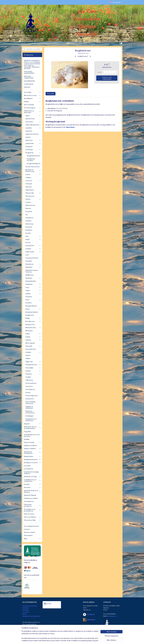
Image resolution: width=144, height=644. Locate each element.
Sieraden (32, 487)
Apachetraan (30, 119)
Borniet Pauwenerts (33, 167)
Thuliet (28, 358)
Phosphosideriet (31, 306)
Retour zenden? (30, 532)
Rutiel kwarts (30, 324)
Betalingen (26, 608)
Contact (80, 44)
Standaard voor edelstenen (31, 420)
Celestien (29, 184)
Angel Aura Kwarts (32, 134)
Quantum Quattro (32, 312)
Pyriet (33, 309)
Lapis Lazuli (33, 252)
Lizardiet (29, 261)
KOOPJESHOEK (29, 81)
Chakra (32, 102)
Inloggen (92, 44)
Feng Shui (27, 431)
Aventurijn (33, 149)
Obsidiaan (33, 284)
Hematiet (29, 227)
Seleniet (33, 340)
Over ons (72, 44)
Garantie (58, 44)
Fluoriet (28, 208)
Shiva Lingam (30, 343)
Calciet (33, 174)
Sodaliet (33, 352)
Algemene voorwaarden (30, 606)
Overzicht (51, 94)
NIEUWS (27, 87)
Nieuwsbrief (28, 535)
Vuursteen (29, 386)
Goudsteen (29, 218)
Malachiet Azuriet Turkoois (32, 271)
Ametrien (29, 131)
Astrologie (32, 92)
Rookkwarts (30, 315)
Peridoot (29, 303)
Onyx (33, 287)
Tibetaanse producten (32, 505)
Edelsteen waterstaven (30, 412)
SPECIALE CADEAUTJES (29, 77)
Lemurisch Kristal (32, 258)
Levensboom (28, 469)
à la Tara (48, 604)
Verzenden (26, 612)
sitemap (65, 641)
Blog (86, 44)
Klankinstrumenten (32, 459)
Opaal (33, 290)
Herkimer (29, 230)
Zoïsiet (28, 392)
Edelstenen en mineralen (32, 112)
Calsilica (28, 177)
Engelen (32, 424)
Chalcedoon (30, 190)
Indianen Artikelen (30, 445)
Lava (27, 255)
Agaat (33, 116)
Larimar (33, 249)
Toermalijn (33, 368)
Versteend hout (31, 383)
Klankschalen (32, 456)
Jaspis (33, 239)
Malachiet (33, 267)
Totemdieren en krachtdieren (32, 510)
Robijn (33, 318)
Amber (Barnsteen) (33, 125)
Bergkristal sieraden (31, 160)
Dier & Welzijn (29, 105)
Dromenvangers (32, 108)
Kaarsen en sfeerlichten (32, 452)
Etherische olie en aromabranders (32, 428)
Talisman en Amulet (31, 498)
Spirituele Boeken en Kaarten (32, 491)
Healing (27, 439)
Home (24, 44)
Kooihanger (30, 416)
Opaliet (33, 294)
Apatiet (28, 137)
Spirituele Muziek (30, 495)
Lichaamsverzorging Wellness (31, 473)
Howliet (28, 233)
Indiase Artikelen (32, 449)
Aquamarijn (33, 143)
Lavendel (27, 466)
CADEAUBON (29, 84)
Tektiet (28, 355)
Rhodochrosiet (33, 327)
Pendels (32, 484)
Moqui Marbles (31, 281)
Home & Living (32, 442)
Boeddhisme (32, 98)
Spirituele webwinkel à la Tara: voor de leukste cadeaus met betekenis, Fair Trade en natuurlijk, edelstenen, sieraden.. (32, 64)
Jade (33, 236)
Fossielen (29, 212)
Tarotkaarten (29, 501)
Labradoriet (33, 245)
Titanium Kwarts (33, 365)
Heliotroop (29, 224)
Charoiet (29, 187)
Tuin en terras (29, 514)
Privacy (65, 44)
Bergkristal (33, 153)
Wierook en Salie (32, 520)
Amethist (33, 128)
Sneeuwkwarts (31, 349)
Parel (33, 300)
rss (68, 641)
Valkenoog (29, 380)
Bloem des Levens (32, 95)
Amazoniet (33, 122)
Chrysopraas (30, 196)
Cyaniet (28, 202)
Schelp (33, 337)
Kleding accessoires (32, 462)
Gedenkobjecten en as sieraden (32, 435)
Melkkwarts (30, 275)
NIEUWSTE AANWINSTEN (29, 72)
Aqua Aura (33, 140)
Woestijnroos (30, 389)
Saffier (33, 334)
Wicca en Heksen (32, 517)
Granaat (28, 221)
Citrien (33, 199)
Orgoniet (29, 297)
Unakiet (28, 377)
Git (26, 215)
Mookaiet (33, 278)
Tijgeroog (33, 362)
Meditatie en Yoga (32, 476)
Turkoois (33, 374)
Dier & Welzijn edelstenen (30, 402)
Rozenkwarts (33, 321)
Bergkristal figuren (34, 163)
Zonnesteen (30, 399)
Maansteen (33, 264)
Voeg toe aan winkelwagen (107, 78)
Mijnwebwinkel (90, 641)
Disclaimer (26, 610)
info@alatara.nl (112, 616)
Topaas (33, 371)
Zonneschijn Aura (32, 395)
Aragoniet (29, 146)
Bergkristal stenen (33, 156)
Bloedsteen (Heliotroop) (33, 170)
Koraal (28, 242)
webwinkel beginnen (74, 641)
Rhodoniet (29, 331)
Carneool (33, 181)
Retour (25, 614)
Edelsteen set (30, 205)
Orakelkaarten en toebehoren (32, 480)
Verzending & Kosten (35, 44)
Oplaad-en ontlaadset (29, 407)
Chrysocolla (33, 193)
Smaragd (33, 346)
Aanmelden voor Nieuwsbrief (31, 616)
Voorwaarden (48, 44)
